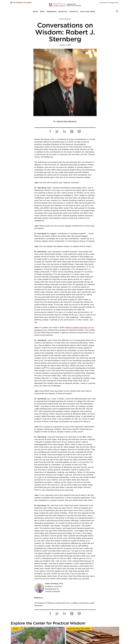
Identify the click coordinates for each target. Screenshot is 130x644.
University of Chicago (70, 621)
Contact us (66, 631)
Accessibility (66, 634)
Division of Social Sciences (72, 624)
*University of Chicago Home (109, 3)
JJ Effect (74, 536)
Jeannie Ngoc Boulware (66, 54)
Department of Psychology (72, 628)
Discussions (65, 19)
